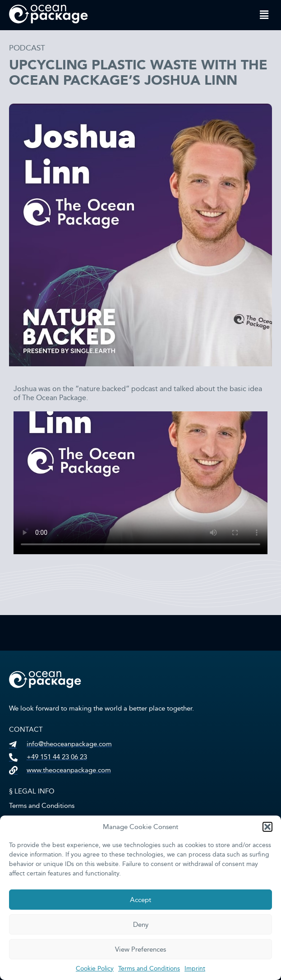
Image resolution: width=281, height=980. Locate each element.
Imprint (195, 969)
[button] (267, 827)
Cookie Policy (95, 969)
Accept (140, 900)
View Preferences (140, 949)
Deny (141, 925)
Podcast (27, 48)
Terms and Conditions (149, 969)
